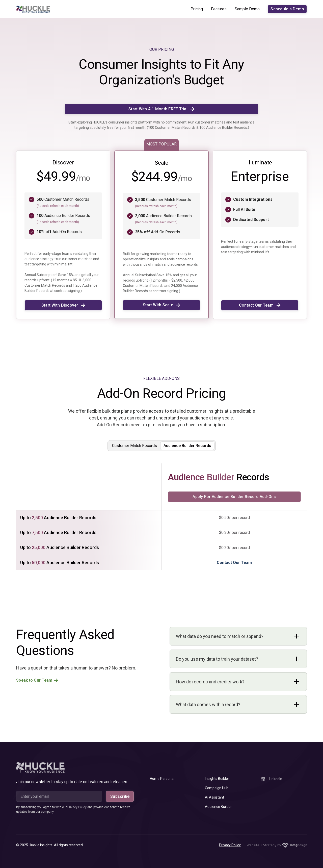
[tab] (134, 446)
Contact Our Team (234, 563)
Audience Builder (218, 807)
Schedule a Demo (287, 9)
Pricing (197, 9)
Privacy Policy (230, 845)
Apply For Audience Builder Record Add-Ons (234, 497)
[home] (33, 9)
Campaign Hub (217, 788)
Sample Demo (247, 9)
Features (219, 9)
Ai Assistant (214, 797)
